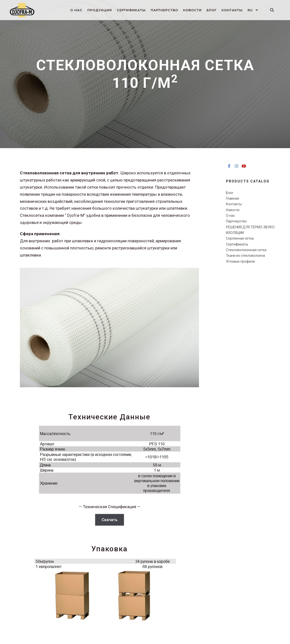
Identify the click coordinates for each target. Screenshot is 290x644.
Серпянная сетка (240, 238)
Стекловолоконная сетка (246, 250)
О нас (230, 216)
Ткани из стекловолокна (245, 256)
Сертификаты (237, 244)
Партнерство (236, 221)
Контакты (234, 204)
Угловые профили (240, 261)
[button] (25, 330)
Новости (233, 210)
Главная (232, 198)
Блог (230, 193)
